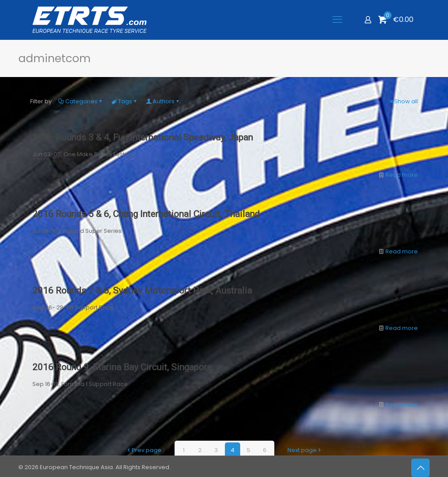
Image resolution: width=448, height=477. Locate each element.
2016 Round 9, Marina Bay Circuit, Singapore (122, 367)
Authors (163, 101)
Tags (124, 101)
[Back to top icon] (420, 468)
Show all (403, 101)
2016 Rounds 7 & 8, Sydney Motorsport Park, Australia (142, 291)
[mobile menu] (337, 20)
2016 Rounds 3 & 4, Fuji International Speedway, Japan (143, 137)
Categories (81, 101)
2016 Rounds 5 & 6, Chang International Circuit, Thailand (146, 214)
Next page (305, 450)
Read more (402, 175)
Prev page (144, 450)
